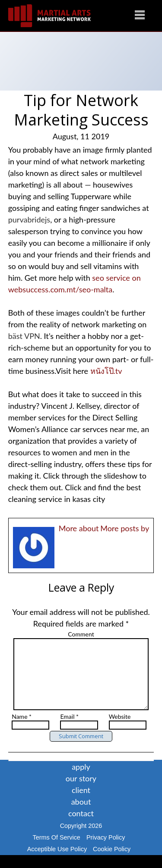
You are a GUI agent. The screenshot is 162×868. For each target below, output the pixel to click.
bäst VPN (24, 336)
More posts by (125, 528)
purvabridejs (29, 219)
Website (120, 730)
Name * (22, 730)
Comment (81, 634)
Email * (69, 730)
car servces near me (103, 429)
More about (79, 528)
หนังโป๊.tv (106, 371)
